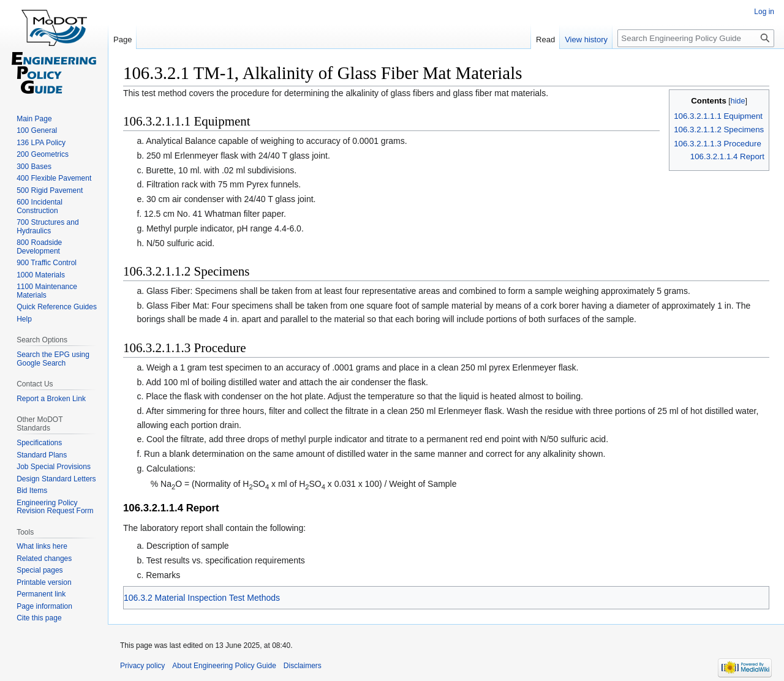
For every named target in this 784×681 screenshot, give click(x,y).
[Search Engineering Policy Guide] (696, 38)
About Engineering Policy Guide (224, 666)
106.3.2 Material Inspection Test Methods (202, 598)
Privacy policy (142, 666)
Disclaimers (303, 666)
